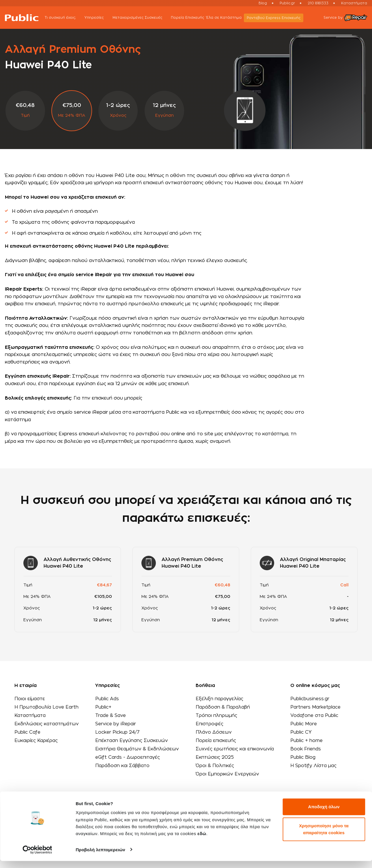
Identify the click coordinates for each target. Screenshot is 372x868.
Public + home (306, 741)
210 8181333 (318, 3)
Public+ (103, 707)
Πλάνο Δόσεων (213, 732)
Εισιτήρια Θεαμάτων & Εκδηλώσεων (138, 749)
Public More (303, 724)
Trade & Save (111, 716)
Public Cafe (28, 732)
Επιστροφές (209, 724)
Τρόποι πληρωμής (216, 716)
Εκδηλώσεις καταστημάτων (47, 724)
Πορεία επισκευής (216, 741)
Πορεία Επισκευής (189, 18)
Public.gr (287, 3)
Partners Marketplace (315, 707)
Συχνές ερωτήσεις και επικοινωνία (235, 749)
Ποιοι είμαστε (30, 699)
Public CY (300, 732)
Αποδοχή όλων (324, 814)
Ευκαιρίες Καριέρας (36, 741)
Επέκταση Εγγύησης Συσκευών (132, 741)
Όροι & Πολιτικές (215, 766)
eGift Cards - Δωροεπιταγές (128, 757)
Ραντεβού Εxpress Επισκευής (275, 18)
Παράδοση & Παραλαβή (223, 707)
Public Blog (302, 757)
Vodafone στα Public (314, 716)
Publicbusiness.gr (309, 699)
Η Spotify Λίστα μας (313, 766)
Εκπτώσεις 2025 (215, 757)
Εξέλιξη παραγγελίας (219, 699)
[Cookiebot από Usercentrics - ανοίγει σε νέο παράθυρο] (37, 857)
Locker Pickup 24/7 (118, 732)
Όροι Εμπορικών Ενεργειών (227, 774)
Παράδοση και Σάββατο (123, 766)
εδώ (202, 841)
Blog (263, 3)
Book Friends (305, 749)
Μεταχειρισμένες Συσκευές (142, 18)
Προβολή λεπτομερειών (100, 857)
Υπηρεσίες (99, 18)
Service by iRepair (116, 724)
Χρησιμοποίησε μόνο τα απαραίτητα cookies (324, 836)
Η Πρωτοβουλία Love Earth (47, 707)
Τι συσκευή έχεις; (66, 18)
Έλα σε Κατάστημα (226, 18)
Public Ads (107, 699)
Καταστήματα (354, 3)
